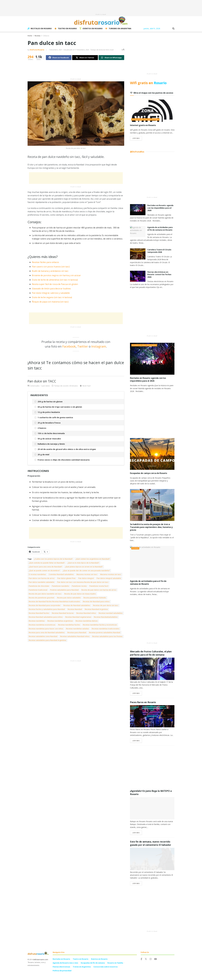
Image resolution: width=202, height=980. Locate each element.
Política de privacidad (62, 971)
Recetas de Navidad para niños (96, 602)
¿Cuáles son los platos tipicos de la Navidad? (53, 559)
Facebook (69, 346)
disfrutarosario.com (41, 960)
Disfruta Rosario (37, 50)
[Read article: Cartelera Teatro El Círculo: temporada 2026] (138, 254)
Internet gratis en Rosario (143, 125)
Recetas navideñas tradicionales (106, 629)
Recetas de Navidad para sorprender (45, 605)
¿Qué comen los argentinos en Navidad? (93, 559)
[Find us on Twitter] (146, 959)
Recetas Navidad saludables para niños (46, 617)
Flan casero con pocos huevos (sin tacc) (51, 267)
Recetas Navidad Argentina (96, 609)
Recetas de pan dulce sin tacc (106, 605)
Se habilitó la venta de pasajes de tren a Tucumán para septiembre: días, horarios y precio (151, 527)
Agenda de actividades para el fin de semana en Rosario (160, 229)
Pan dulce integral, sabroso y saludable (51, 293)
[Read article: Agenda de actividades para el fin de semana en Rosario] (138, 232)
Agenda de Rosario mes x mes (65, 963)
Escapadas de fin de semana (93, 963)
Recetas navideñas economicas (42, 625)
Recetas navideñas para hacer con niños (46, 629)
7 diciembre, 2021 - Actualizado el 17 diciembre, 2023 (69, 50)
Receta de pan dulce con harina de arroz (99, 590)
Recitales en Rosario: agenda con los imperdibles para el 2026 (160, 208)
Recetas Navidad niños (86, 613)
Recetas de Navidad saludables (77, 605)
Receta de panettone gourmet (42, 598)
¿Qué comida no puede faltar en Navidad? (47, 563)
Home (30, 36)
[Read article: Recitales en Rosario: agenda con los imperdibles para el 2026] (138, 210)
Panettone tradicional (38, 590)
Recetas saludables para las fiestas (107, 636)
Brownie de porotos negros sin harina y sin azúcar (56, 275)
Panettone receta (79, 586)
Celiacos (46, 36)
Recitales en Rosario (40, 28)
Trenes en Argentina (82, 967)
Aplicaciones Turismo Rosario (145, 119)
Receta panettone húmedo (95, 598)
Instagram (99, 346)
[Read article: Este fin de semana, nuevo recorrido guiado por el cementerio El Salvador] (152, 859)
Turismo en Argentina (118, 28)
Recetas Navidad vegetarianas (78, 617)
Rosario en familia (115, 963)
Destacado (137, 440)
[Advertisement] (101, 6)
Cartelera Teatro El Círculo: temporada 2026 (159, 251)
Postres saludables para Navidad (64, 590)
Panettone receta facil (99, 586)
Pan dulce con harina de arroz (42, 578)
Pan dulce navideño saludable (42, 582)
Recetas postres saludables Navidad (105, 633)
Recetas (37, 36)
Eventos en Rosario (91, 28)
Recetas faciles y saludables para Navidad (47, 609)
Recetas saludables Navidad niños (75, 636)
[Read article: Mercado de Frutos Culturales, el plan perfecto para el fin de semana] (152, 669)
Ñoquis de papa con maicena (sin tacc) (50, 302)
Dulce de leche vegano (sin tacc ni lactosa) (52, 297)
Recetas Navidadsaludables (106, 617)
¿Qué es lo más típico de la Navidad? (83, 563)
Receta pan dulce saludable (69, 598)
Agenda (135, 548)
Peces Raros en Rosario (143, 702)
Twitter (83, 346)
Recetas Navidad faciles (39, 613)
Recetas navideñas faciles (69, 625)
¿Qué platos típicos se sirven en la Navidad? (84, 567)
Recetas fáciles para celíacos (45, 262)
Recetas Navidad (75, 609)
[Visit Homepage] (101, 21)
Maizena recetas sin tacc (111, 574)
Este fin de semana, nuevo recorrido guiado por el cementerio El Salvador (151, 843)
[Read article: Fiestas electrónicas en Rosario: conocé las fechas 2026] (138, 276)
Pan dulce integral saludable (109, 578)
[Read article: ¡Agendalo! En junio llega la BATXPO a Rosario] (152, 808)
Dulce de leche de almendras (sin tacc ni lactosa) (55, 280)
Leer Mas (137, 138)
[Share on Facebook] (59, 58)
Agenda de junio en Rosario (144, 345)
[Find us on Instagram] (151, 959)
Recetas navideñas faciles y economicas (100, 625)
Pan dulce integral (86, 578)
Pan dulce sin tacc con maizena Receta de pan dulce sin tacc (83, 582)
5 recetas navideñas (37, 574)
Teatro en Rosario (66, 28)
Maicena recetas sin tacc (87, 574)
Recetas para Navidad (77, 633)
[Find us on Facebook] (141, 959)
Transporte (137, 491)
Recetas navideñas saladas (77, 629)
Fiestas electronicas (61, 967)
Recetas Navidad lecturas (63, 613)
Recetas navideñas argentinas (60, 621)
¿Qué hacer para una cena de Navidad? (45, 567)
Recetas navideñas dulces (87, 621)
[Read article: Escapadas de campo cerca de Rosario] (152, 454)
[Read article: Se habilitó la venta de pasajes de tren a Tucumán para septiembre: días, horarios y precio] (152, 505)
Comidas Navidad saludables (61, 574)
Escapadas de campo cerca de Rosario (149, 473)
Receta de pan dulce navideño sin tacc (45, 594)
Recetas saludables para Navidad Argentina (47, 640)
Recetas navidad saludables (111, 613)
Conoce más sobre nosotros (106, 967)
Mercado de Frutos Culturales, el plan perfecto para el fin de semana (151, 653)
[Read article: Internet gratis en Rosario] (152, 111)
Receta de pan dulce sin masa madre (80, 594)
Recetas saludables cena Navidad (43, 636)
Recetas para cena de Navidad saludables (47, 633)
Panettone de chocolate (39, 586)
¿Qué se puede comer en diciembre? (44, 571)
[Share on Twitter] (85, 58)
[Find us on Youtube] (155, 959)
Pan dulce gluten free (66, 578)
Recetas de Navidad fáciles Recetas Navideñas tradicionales (54, 602)
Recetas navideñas (37, 621)
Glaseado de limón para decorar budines (51, 289)
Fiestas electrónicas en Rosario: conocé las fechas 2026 (159, 274)
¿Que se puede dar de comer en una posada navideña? (86, 571)
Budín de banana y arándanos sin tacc (50, 271)
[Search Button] (173, 29)
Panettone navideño (61, 586)
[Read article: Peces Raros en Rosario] (152, 716)
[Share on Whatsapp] (111, 58)
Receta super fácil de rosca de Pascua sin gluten (55, 284)
